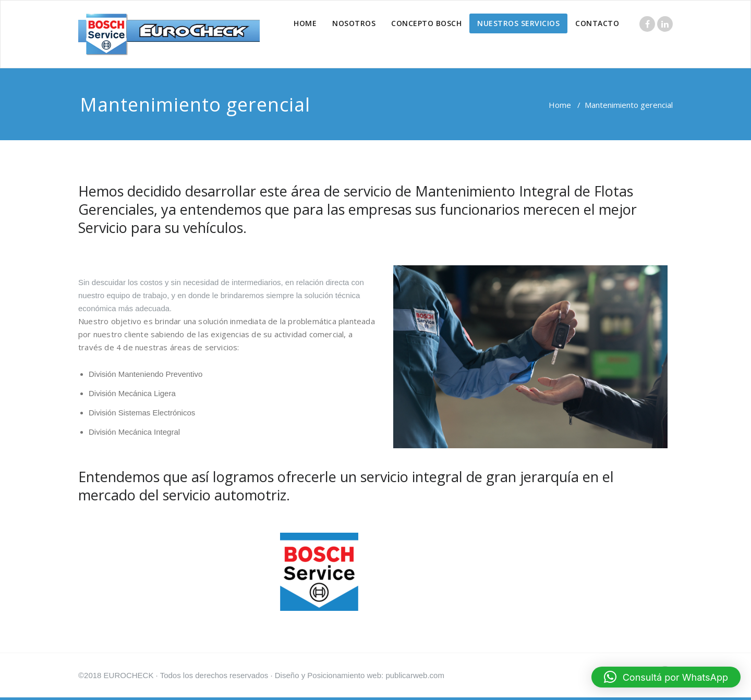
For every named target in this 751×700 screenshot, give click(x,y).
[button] (666, 677)
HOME (305, 23)
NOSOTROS (354, 23)
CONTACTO (597, 23)
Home (560, 105)
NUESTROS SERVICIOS (518, 23)
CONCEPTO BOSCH (426, 23)
